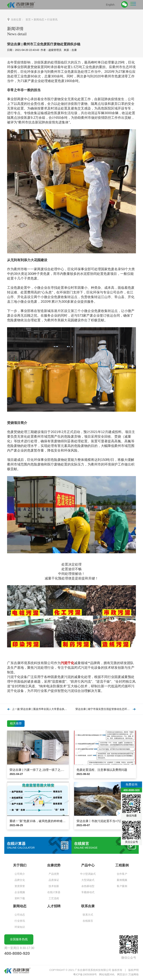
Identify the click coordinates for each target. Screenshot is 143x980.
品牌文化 (20, 880)
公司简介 (20, 874)
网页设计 (122, 974)
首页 (28, 19)
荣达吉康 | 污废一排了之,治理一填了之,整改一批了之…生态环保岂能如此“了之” (62, 770)
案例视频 (122, 880)
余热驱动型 (88, 886)
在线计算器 (54, 892)
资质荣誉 (20, 886)
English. (111, 4)
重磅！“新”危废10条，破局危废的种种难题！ (39, 821)
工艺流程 (54, 898)
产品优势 (54, 874)
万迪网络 (134, 974)
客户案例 (122, 886)
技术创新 (54, 886)
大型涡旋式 (88, 880)
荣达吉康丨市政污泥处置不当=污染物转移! (105, 821)
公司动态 (20, 915)
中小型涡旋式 (88, 874)
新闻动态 (39, 19)
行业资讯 (52, 19)
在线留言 (88, 921)
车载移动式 (88, 892)
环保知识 (20, 927)
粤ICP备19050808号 (85, 974)
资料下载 (20, 898)
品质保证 (54, 880)
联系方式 (88, 915)
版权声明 (134, 970)
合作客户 (122, 874)
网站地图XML (107, 974)
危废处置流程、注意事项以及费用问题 (102, 770)
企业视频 (20, 892)
